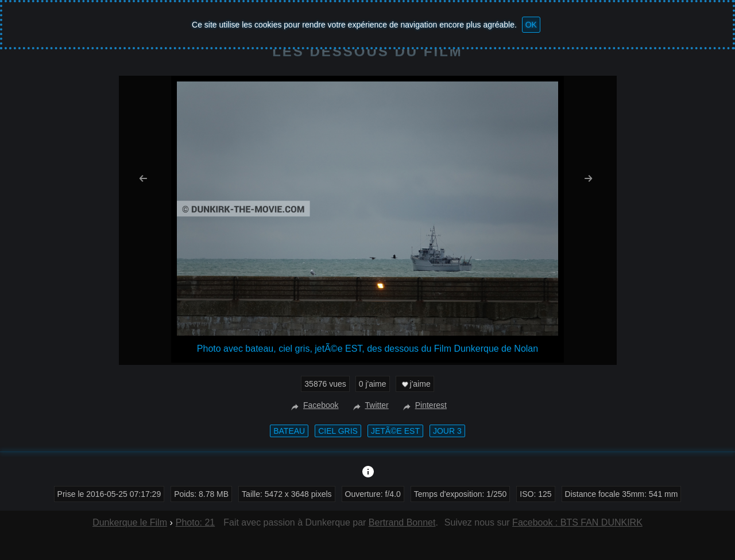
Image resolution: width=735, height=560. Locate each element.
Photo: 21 (196, 522)
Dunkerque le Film (130, 522)
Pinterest (423, 405)
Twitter (370, 405)
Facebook (313, 405)
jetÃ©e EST (395, 431)
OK (531, 25)
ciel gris (338, 431)
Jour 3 (447, 431)
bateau (289, 431)
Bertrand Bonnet (402, 522)
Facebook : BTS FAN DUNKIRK (577, 522)
